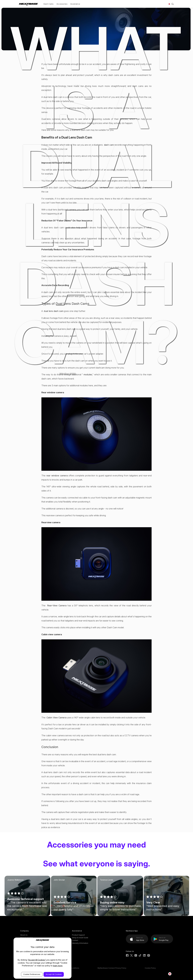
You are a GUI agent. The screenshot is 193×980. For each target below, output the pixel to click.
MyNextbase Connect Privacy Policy (112, 968)
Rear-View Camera (57, 606)
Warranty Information (80, 943)
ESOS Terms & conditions (69, 968)
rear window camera (57, 476)
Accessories (62, 4)
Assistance (75, 4)
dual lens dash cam (54, 311)
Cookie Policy (150, 968)
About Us (24, 935)
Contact (75, 940)
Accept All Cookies (54, 974)
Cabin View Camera (56, 718)
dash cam (109, 145)
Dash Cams (49, 4)
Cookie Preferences (32, 974)
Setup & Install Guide (80, 938)
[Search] (173, 4)
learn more (58, 966)
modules (88, 374)
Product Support (78, 935)
